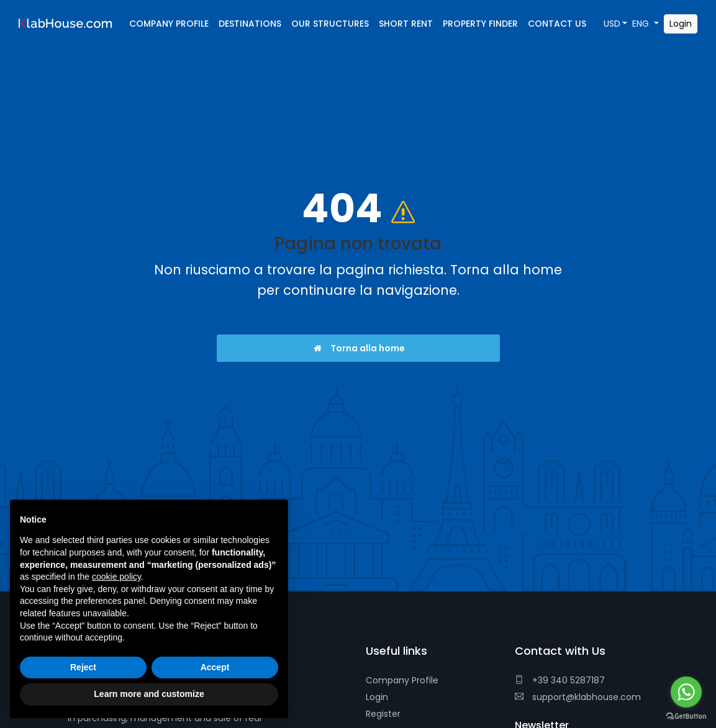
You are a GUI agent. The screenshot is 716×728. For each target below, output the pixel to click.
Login (377, 697)
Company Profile (402, 680)
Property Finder (480, 24)
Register (383, 714)
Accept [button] (215, 667)
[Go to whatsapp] (686, 692)
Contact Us (557, 24)
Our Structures (330, 24)
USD (612, 24)
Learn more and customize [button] (149, 694)
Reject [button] (83, 667)
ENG (642, 24)
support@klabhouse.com (578, 697)
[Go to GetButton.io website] (686, 716)
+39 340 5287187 (560, 680)
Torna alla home (358, 348)
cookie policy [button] (116, 577)
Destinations (250, 24)
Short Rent (406, 24)
